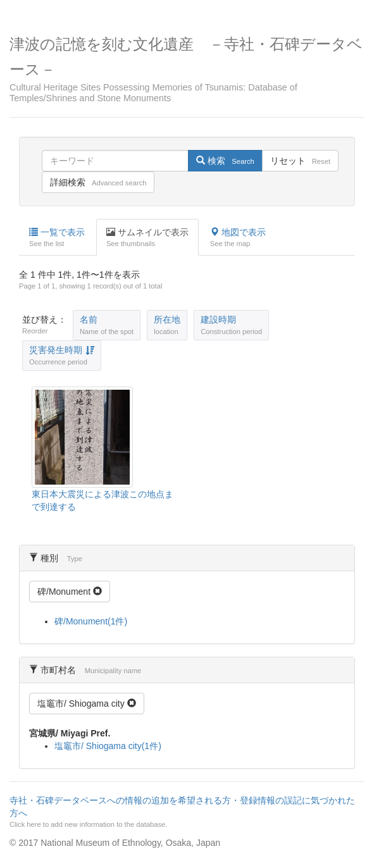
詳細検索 (98, 182)
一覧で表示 (57, 238)
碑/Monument (70, 592)
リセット (300, 161)
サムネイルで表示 (147, 238)
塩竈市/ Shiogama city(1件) (108, 746)
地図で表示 (238, 238)
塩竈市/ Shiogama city (87, 704)
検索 (225, 161)
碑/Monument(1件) (91, 621)
